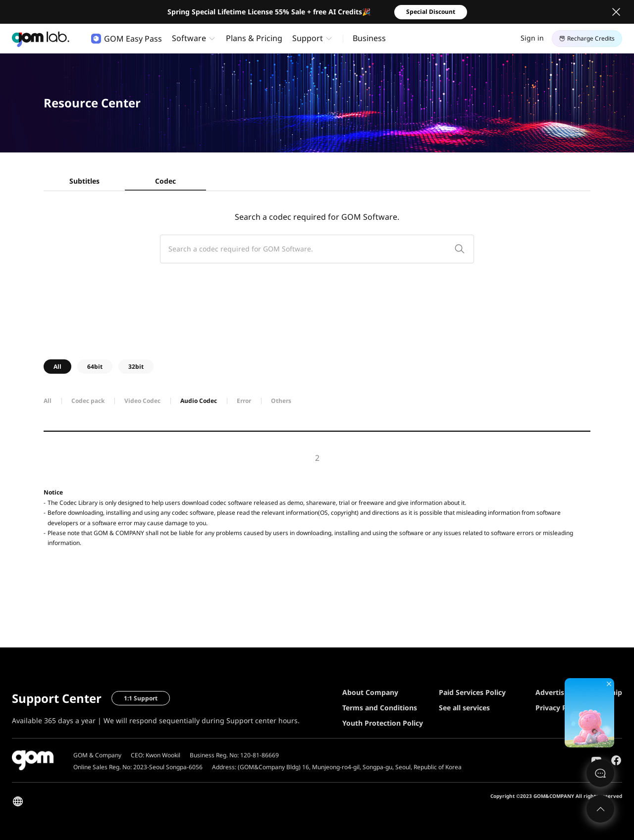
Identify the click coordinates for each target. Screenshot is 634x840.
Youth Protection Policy (383, 723)
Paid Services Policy (472, 692)
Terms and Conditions (380, 708)
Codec (165, 181)
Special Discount (431, 12)
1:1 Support (141, 698)
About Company (370, 692)
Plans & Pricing (254, 38)
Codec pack (88, 401)
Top (600, 809)
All (57, 367)
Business (369, 38)
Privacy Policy (559, 708)
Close (616, 12)
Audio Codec (199, 401)
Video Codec (142, 401)
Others (281, 401)
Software (189, 38)
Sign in (532, 38)
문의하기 (600, 773)
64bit (95, 367)
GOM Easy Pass (127, 39)
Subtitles (84, 181)
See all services (464, 708)
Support (308, 38)
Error (244, 401)
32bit (136, 367)
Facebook (616, 760)
